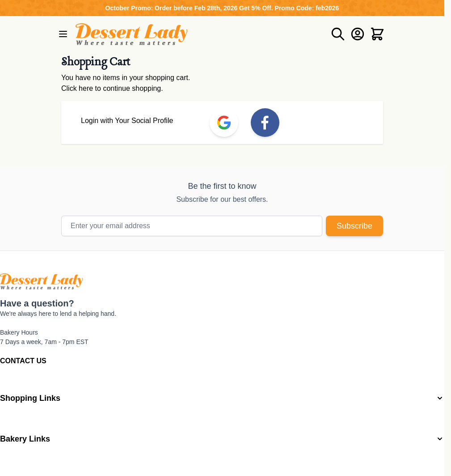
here (86, 88)
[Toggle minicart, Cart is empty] (377, 34)
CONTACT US (23, 361)
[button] (222, 398)
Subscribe (354, 226)
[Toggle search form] (338, 34)
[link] (224, 123)
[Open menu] (63, 34)
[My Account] (358, 34)
